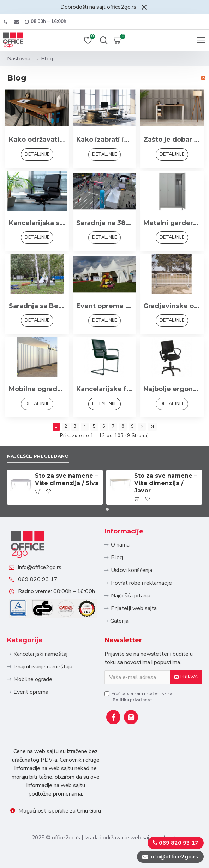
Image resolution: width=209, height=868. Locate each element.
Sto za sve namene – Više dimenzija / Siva (67, 479)
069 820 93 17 (38, 579)
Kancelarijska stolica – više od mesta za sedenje (37, 223)
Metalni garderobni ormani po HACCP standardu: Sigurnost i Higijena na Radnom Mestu (172, 223)
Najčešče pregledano (38, 456)
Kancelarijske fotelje (105, 389)
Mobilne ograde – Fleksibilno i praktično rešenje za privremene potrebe (37, 389)
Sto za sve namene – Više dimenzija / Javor (166, 483)
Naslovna (19, 59)
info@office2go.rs (40, 567)
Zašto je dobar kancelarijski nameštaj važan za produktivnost (172, 140)
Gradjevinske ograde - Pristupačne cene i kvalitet (172, 306)
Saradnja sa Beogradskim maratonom (37, 306)
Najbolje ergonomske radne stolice (172, 389)
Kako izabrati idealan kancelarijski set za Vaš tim (105, 140)
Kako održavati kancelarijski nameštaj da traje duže (37, 140)
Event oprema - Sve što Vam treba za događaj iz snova (105, 306)
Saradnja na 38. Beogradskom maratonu (105, 223)
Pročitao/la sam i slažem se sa (138, 697)
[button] (102, 509)
